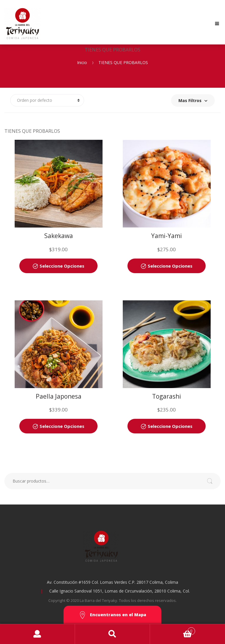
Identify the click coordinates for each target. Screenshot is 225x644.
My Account (37, 634)
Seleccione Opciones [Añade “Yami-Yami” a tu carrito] (170, 266)
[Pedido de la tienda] (47, 100)
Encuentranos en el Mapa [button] (112, 615)
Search (112, 634)
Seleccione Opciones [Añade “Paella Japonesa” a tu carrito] (62, 426)
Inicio (82, 62)
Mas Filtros (193, 100)
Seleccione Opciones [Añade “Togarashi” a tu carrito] (170, 426)
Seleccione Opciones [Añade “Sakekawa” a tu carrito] (62, 266)
